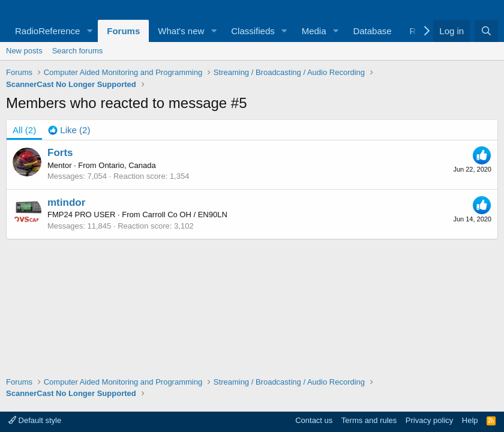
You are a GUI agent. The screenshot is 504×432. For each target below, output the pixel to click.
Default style (35, 420)
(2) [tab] (24, 130)
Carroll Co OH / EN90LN (185, 214)
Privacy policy (429, 420)
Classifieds (253, 31)
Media (314, 31)
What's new (181, 31)
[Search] (486, 31)
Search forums (78, 51)
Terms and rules (369, 420)
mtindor (66, 202)
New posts (24, 51)
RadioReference (47, 31)
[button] (89, 31)
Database (372, 31)
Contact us (314, 420)
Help (470, 420)
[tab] (69, 130)
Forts (60, 153)
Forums (123, 31)
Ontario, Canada (127, 165)
